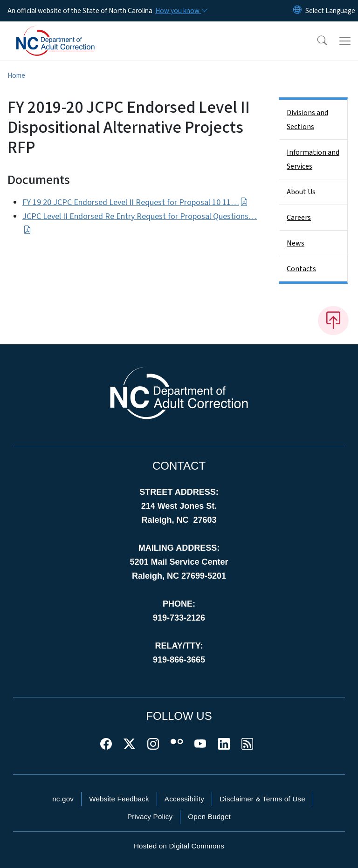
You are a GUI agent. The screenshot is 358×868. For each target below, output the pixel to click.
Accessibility (184, 799)
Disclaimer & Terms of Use (262, 799)
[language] (330, 11)
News (296, 243)
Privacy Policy (150, 817)
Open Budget (209, 817)
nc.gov (63, 799)
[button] (316, 41)
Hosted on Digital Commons (179, 846)
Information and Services (313, 159)
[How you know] (181, 11)
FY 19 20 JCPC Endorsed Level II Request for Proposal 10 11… (135, 202)
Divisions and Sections (307, 120)
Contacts (301, 269)
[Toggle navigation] (345, 41)
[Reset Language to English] (297, 11)
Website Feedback (119, 799)
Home (16, 75)
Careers (299, 218)
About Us (301, 192)
